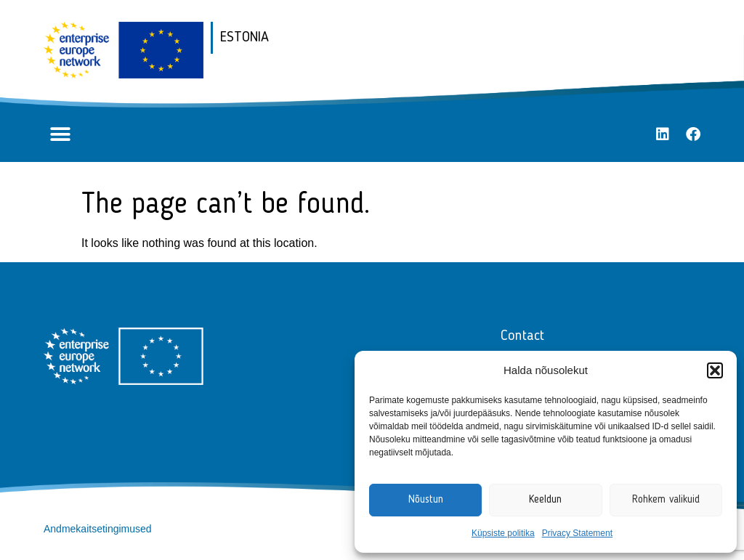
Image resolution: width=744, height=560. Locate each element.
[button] (715, 370)
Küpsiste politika (503, 533)
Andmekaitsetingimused (98, 529)
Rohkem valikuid (666, 500)
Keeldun (545, 500)
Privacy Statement (577, 533)
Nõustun (426, 500)
